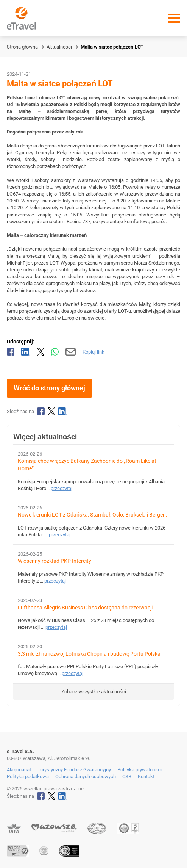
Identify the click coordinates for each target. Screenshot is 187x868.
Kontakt (146, 776)
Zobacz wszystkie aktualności (94, 692)
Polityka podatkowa (28, 776)
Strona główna (22, 47)
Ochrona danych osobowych (86, 776)
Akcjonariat (19, 770)
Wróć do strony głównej (49, 388)
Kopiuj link (93, 352)
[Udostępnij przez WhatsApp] (55, 352)
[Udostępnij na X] (41, 352)
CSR (127, 776)
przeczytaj (62, 488)
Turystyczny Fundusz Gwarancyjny (74, 770)
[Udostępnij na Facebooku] (11, 352)
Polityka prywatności (139, 770)
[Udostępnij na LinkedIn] (26, 352)
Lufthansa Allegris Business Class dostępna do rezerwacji (85, 608)
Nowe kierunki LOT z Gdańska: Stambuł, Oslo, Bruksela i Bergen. (93, 515)
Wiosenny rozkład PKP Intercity (55, 561)
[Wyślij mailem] (71, 352)
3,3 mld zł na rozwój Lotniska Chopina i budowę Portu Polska (89, 654)
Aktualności (59, 47)
